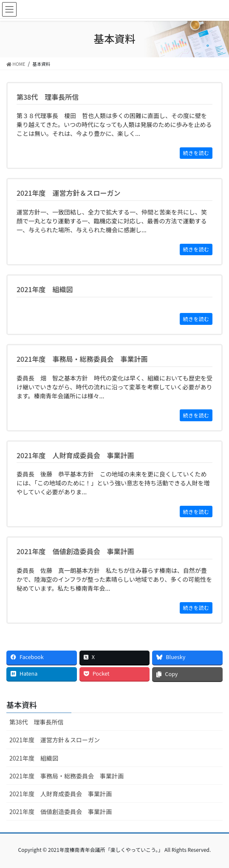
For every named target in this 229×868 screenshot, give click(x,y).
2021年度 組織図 (34, 758)
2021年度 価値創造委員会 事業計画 (61, 812)
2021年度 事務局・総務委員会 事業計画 (66, 776)
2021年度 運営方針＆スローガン (55, 740)
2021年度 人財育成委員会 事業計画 (61, 794)
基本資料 (22, 705)
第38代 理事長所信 (37, 722)
